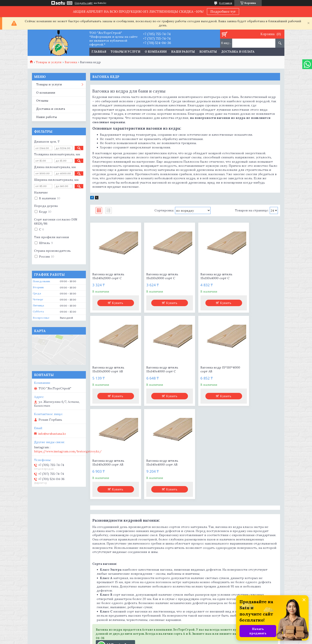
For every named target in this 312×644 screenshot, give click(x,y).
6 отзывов (226, 3)
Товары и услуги (125, 52)
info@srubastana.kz (52, 434)
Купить (115, 303)
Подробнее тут (223, 11)
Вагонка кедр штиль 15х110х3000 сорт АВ (253, 276)
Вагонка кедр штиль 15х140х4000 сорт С (108, 369)
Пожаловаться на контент (171, 640)
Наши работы (183, 52)
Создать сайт (84, 3)
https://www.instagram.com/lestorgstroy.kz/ (68, 451)
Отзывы (42, 101)
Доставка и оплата (238, 52)
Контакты (208, 52)
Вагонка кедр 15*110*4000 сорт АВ (161, 369)
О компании (156, 52)
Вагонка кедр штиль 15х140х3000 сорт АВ (205, 369)
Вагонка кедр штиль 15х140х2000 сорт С (108, 276)
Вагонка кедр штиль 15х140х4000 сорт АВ (253, 369)
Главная (99, 52)
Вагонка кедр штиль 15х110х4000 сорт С (205, 276)
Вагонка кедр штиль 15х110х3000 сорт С (157, 276)
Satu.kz (176, 636)
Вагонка (71, 62)
